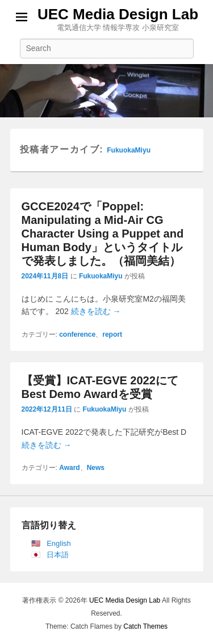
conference (77, 334)
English (59, 543)
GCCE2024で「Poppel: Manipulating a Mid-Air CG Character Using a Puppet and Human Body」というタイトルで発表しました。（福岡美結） (103, 234)
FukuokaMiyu (129, 150)
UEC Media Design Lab (118, 14)
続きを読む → (96, 311)
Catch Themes (145, 626)
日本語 (58, 555)
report (112, 334)
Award (69, 468)
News (96, 468)
